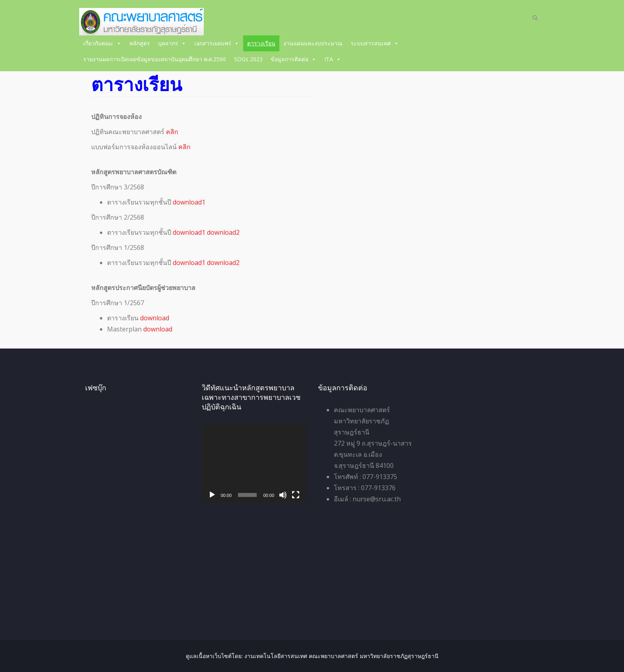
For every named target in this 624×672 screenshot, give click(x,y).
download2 (223, 232)
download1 (189, 202)
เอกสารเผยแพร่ (217, 43)
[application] (254, 463)
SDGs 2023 (248, 59)
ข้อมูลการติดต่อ (293, 59)
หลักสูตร (140, 43)
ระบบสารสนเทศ (375, 43)
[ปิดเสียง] (283, 495)
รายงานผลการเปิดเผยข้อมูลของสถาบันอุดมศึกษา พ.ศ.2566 (155, 59)
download (155, 318)
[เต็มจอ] (296, 495)
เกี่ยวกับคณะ (102, 43)
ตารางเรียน (261, 43)
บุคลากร (172, 43)
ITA (333, 59)
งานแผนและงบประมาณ (313, 43)
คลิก (172, 132)
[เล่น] (212, 495)
